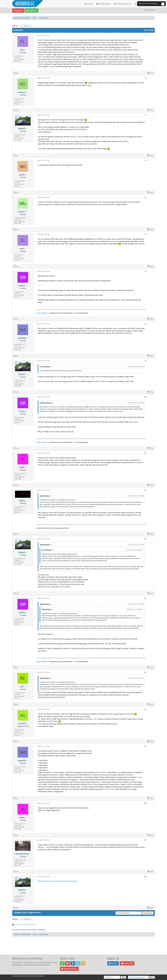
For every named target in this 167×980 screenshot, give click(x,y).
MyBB (21, 976)
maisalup (22, 338)
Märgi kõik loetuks (69, 969)
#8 (146, 324)
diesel (22, 467)
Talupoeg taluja (22, 854)
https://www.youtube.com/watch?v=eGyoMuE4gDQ (57, 881)
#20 (145, 876)
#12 (145, 490)
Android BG (40, 976)
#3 (146, 115)
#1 (146, 36)
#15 (145, 672)
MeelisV (22, 129)
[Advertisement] (83, 948)
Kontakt (113, 963)
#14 (145, 598)
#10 (145, 397)
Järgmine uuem (34, 913)
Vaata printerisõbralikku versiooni (26, 924)
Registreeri (32, 10)
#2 (146, 78)
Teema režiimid (149, 30)
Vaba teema (44, 18)
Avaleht (89, 4)
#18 (145, 803)
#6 (146, 234)
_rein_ (22, 687)
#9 (146, 361)
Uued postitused (103, 4)
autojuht (22, 724)
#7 (146, 271)
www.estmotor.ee (43, 313)
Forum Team (127, 963)
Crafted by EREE (29, 976)
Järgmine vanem (21, 913)
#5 (146, 197)
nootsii (22, 175)
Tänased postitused (123, 4)
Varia (35, 18)
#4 (146, 160)
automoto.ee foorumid (22, 18)
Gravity (22, 286)
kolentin (22, 92)
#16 (145, 709)
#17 (145, 746)
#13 (145, 539)
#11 (145, 453)
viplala (22, 501)
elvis (22, 50)
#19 (145, 840)
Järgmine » (27, 26)
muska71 (22, 212)
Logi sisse (18, 10)
